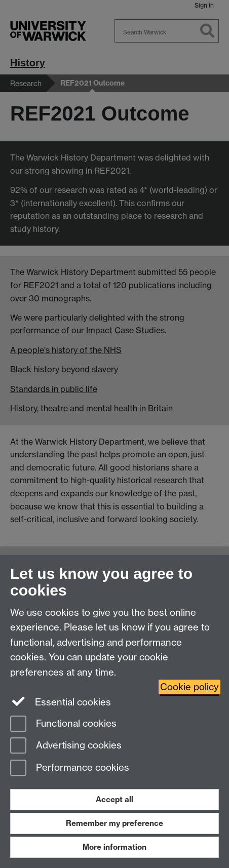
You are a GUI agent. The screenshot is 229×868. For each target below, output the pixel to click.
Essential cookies (61, 701)
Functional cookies (63, 724)
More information (114, 847)
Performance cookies (70, 768)
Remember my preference (114, 823)
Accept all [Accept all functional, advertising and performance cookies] (114, 799)
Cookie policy (189, 687)
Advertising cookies (66, 746)
